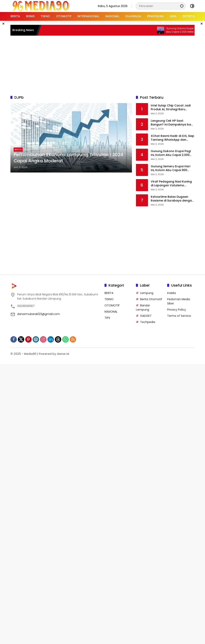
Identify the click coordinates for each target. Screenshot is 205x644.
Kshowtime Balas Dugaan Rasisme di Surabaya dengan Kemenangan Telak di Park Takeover (172, 199)
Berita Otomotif (151, 299)
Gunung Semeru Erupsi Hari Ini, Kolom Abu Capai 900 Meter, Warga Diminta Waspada (170, 168)
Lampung (147, 293)
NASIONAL (111, 312)
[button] (182, 6)
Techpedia (148, 322)
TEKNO (109, 299)
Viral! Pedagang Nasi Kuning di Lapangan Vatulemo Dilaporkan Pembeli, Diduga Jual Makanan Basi (171, 184)
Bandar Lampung (143, 307)
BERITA (18, 149)
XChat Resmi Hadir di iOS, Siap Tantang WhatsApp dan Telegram (172, 138)
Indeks (172, 293)
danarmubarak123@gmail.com (39, 314)
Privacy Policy (177, 310)
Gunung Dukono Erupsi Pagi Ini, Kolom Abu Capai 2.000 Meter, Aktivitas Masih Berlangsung (171, 153)
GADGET (146, 316)
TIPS (107, 318)
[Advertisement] (108, 65)
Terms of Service (179, 316)
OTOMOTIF (112, 305)
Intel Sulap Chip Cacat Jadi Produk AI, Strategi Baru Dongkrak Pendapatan (171, 108)
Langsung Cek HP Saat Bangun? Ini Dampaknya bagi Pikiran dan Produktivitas (172, 123)
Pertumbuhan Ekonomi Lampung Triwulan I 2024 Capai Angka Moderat (68, 158)
